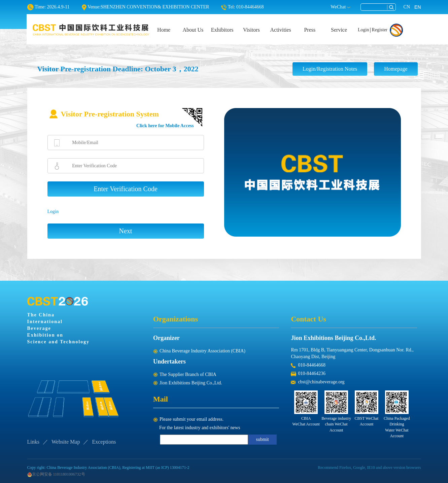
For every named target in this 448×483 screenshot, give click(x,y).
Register (380, 30)
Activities (280, 30)
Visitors (251, 30)
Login (363, 30)
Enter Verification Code (126, 189)
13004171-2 (180, 468)
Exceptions (104, 442)
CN (407, 7)
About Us (193, 30)
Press (310, 30)
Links (33, 442)
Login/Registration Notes (330, 69)
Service (339, 30)
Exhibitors (222, 30)
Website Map (66, 442)
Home (164, 30)
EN (418, 7)
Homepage (396, 69)
